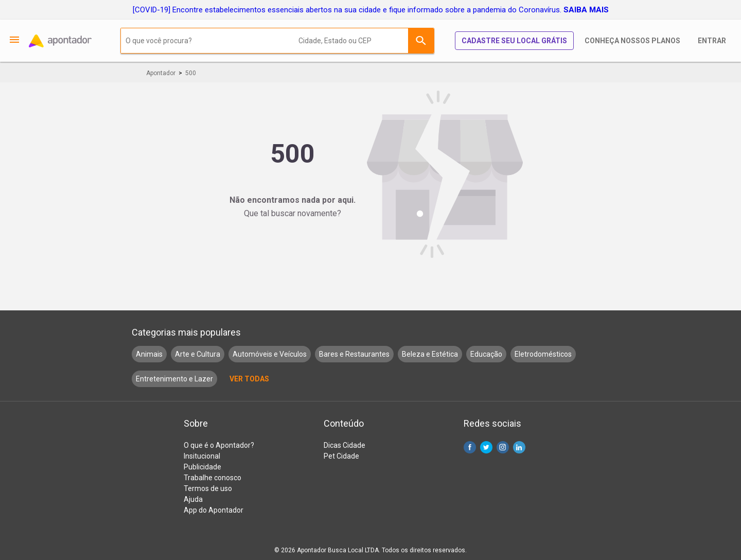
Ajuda (193, 499)
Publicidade (202, 467)
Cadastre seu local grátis (514, 41)
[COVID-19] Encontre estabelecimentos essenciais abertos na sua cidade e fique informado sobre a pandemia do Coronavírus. (371, 10)
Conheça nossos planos (632, 41)
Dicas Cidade (345, 445)
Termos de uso (208, 488)
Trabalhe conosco (213, 478)
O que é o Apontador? (219, 445)
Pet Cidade (341, 456)
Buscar (421, 41)
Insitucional (202, 456)
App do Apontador (214, 510)
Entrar (712, 41)
